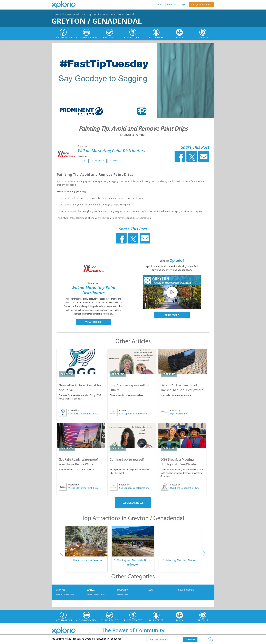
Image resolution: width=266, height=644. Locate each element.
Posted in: (82, 157)
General (129, 14)
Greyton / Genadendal (99, 14)
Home (55, 14)
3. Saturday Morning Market (180, 560)
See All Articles (133, 503)
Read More (172, 315)
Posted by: (83, 146)
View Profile (93, 322)
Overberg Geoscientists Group (84, 414)
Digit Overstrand (179, 414)
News (83, 161)
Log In (183, 5)
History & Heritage (65, 595)
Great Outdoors (186, 590)
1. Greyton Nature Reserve (86, 560)
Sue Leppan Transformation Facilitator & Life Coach (135, 414)
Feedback (172, 5)
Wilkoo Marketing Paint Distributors (111, 150)
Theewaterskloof (72, 14)
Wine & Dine (123, 595)
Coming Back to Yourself (127, 459)
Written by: (93, 283)
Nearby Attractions (96, 595)
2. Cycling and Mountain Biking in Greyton (133, 562)
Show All (61, 590)
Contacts (159, 5)
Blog (118, 14)
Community (98, 161)
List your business (201, 5)
